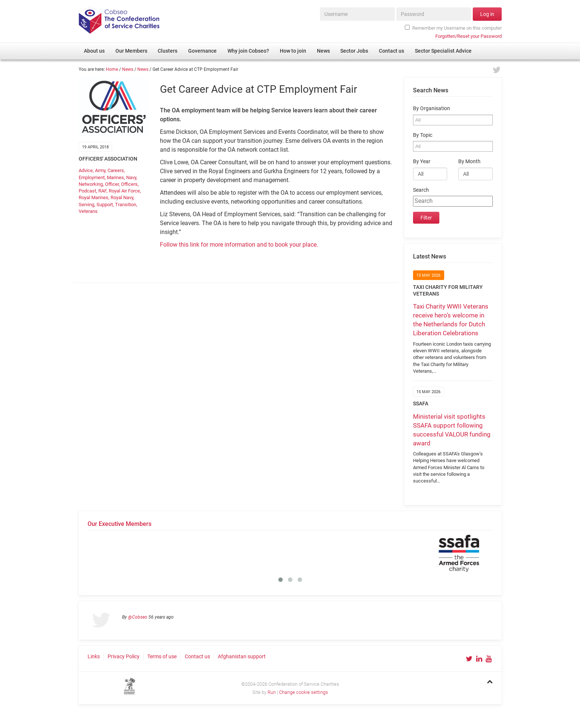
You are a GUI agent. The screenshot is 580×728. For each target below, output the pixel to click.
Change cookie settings (304, 692)
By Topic (423, 135)
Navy (131, 177)
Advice (86, 170)
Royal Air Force (124, 191)
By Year (422, 162)
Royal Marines (94, 197)
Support (105, 205)
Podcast (87, 191)
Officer (112, 184)
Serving (86, 205)
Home (112, 69)
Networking (91, 184)
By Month (469, 162)
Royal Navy (122, 197)
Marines (115, 177)
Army (100, 170)
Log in (487, 14)
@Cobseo (138, 617)
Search (421, 190)
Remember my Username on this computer (453, 28)
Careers (116, 170)
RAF (102, 191)
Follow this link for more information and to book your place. (239, 245)
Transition (126, 205)
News (128, 69)
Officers (129, 184)
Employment (92, 177)
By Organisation (432, 108)
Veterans (88, 211)
